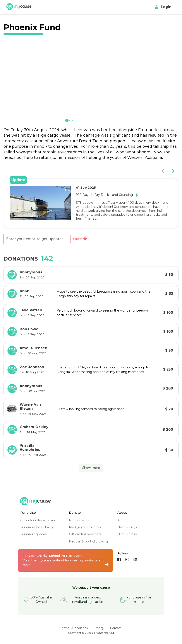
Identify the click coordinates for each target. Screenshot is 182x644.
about (122, 520)
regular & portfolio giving (88, 541)
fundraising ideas (33, 534)
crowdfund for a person (38, 520)
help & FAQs (127, 527)
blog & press (127, 534)
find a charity (79, 520)
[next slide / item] (131, 80)
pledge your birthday (85, 527)
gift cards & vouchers (85, 534)
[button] (32, 216)
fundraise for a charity (37, 527)
